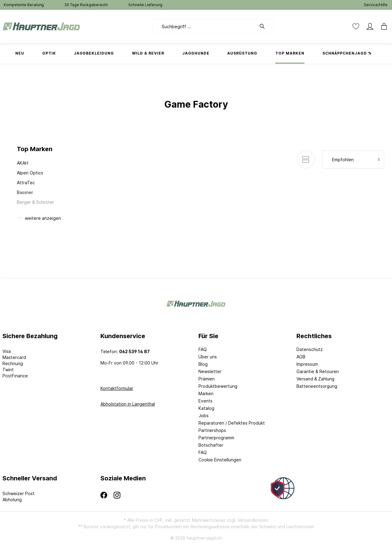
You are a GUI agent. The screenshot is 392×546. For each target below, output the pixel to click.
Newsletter (210, 371)
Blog (203, 364)
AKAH (23, 163)
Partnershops (212, 430)
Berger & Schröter (36, 202)
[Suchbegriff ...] (204, 26)
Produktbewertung (218, 386)
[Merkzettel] (356, 26)
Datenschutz (310, 349)
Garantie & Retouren (318, 371)
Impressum (307, 364)
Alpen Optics (30, 173)
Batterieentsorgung (317, 386)
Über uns (208, 357)
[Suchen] (265, 26)
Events (205, 401)
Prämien (207, 379)
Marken (206, 393)
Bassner (25, 192)
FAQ (203, 349)
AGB (301, 357)
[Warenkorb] (382, 26)
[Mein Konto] (370, 26)
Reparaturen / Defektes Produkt (232, 423)
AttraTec (26, 183)
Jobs (204, 416)
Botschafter (211, 445)
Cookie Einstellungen (220, 460)
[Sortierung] (353, 159)
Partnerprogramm (216, 438)
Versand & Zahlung (315, 379)
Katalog (206, 408)
